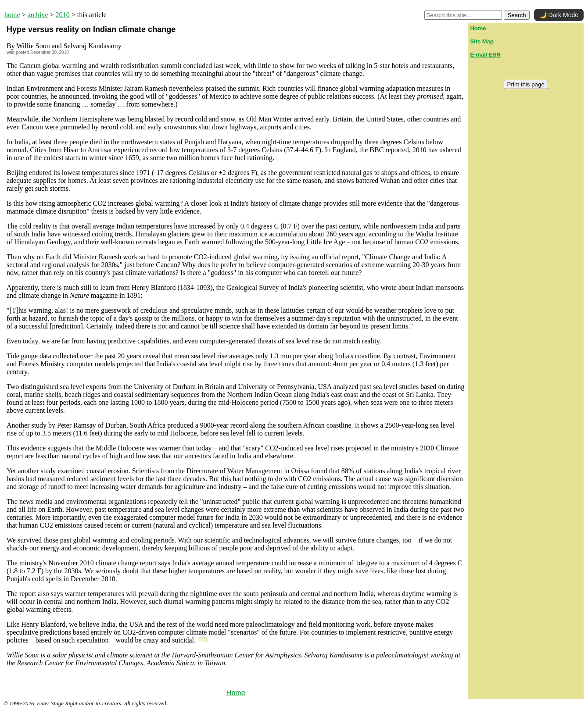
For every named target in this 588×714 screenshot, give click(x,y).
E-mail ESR (485, 55)
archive (38, 15)
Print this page (526, 84)
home (12, 15)
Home (236, 693)
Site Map (482, 41)
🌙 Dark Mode (559, 15)
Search (516, 15)
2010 (63, 15)
